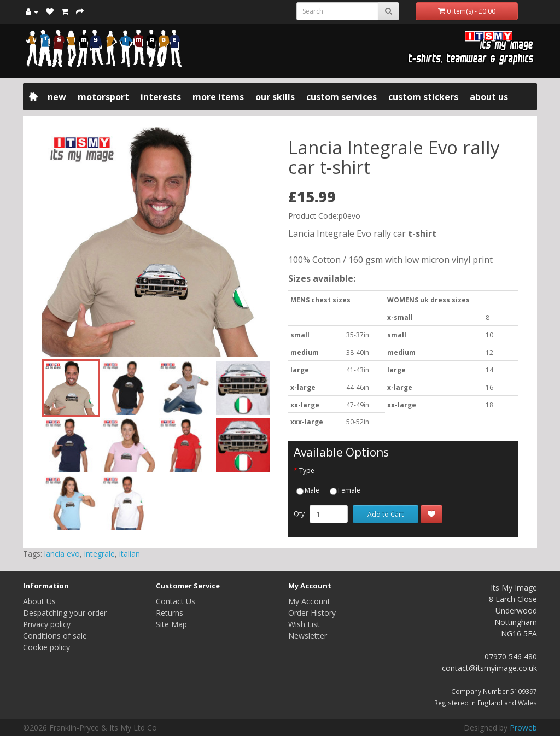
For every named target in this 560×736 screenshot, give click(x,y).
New (57, 97)
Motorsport (103, 97)
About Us (489, 97)
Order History (312, 613)
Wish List (304, 624)
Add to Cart (386, 514)
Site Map (171, 624)
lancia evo (62, 554)
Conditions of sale (55, 636)
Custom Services (342, 97)
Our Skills (275, 97)
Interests (161, 97)
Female (345, 490)
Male (308, 490)
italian (130, 554)
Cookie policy (46, 647)
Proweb (523, 728)
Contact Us (176, 601)
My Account (309, 601)
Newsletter (308, 636)
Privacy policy (47, 624)
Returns (170, 613)
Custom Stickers (423, 97)
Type (307, 471)
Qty (299, 514)
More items (218, 97)
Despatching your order (65, 613)
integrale (100, 554)
